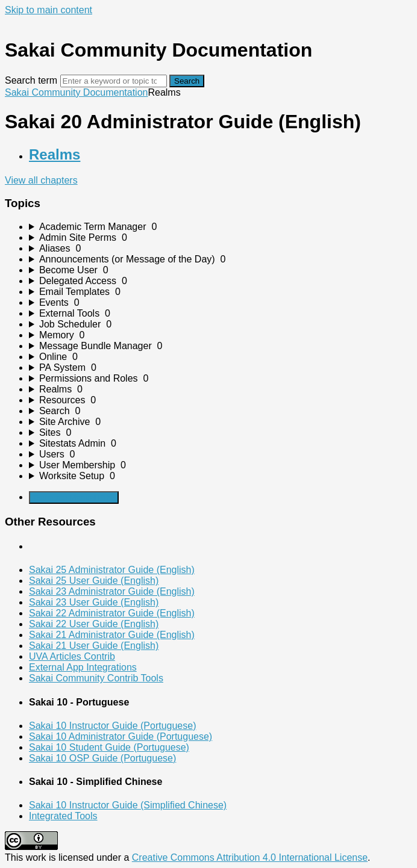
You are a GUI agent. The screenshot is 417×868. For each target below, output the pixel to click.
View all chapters (41, 180)
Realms (55, 154)
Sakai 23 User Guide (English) (94, 602)
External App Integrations (83, 667)
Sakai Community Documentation (76, 92)
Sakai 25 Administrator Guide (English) (112, 570)
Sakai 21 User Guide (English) (94, 646)
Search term (31, 80)
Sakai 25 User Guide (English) (94, 581)
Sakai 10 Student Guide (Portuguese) (109, 747)
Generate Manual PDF (74, 498)
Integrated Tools (63, 816)
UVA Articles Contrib (72, 656)
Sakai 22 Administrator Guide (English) (112, 613)
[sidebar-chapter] (221, 227)
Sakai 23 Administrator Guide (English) (112, 591)
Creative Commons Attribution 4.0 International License (250, 857)
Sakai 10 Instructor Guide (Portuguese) (112, 726)
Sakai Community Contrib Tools (96, 678)
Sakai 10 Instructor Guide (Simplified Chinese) (128, 805)
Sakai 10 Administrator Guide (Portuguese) (121, 736)
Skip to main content (49, 10)
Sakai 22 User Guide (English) (94, 624)
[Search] (114, 81)
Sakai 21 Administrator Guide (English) (112, 635)
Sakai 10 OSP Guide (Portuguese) (102, 758)
